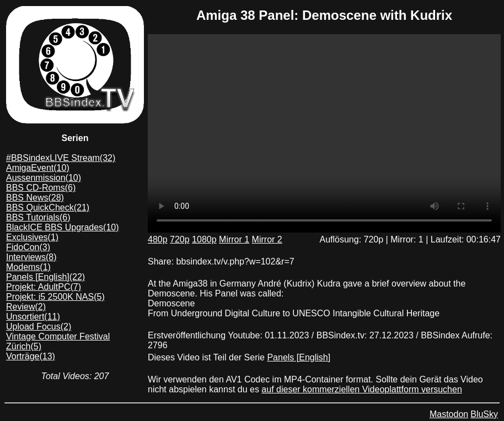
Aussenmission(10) (44, 178)
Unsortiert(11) (33, 317)
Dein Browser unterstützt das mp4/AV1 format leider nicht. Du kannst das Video (324, 133)
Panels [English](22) (45, 277)
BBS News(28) (35, 198)
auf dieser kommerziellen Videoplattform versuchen (361, 389)
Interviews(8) (31, 257)
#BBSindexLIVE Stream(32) (61, 158)
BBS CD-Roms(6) (41, 188)
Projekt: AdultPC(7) (44, 287)
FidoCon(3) (28, 247)
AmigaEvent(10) (38, 168)
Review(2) (26, 307)
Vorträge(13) (31, 356)
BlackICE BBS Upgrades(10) (63, 227)
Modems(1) (28, 267)
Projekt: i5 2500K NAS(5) (55, 297)
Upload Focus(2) (39, 326)
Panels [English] (299, 357)
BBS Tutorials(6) (38, 217)
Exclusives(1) (32, 237)
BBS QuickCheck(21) (48, 207)
